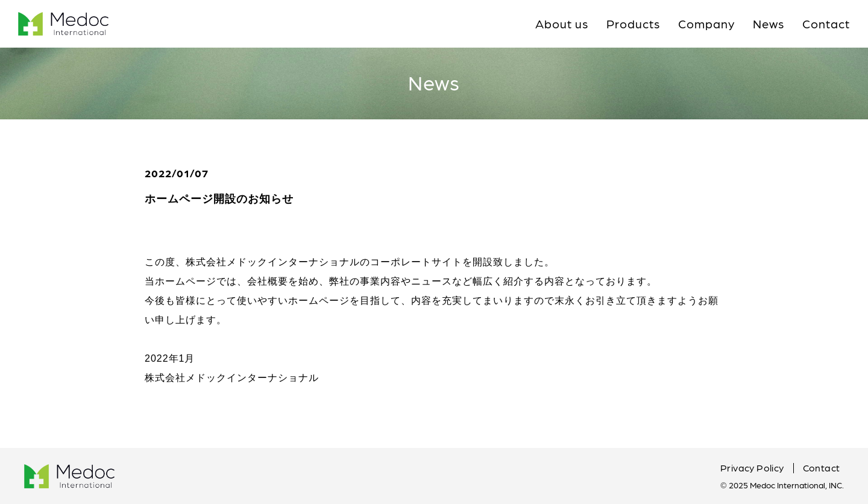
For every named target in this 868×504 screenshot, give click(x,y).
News (769, 24)
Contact (826, 24)
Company (706, 24)
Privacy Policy (752, 468)
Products (633, 24)
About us (562, 24)
